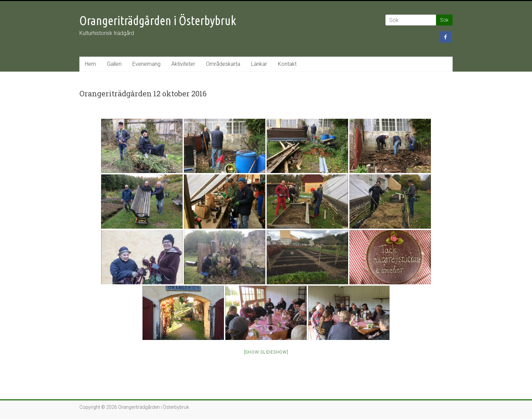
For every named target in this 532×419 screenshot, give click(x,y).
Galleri (114, 64)
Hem (90, 64)
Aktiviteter (183, 64)
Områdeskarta (223, 64)
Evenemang (146, 64)
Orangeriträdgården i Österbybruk (158, 21)
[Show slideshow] (266, 352)
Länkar (259, 64)
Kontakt (287, 64)
